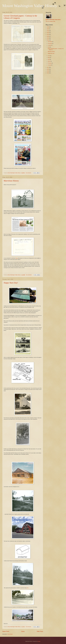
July (49, 47)
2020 (48, 36)
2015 (48, 71)
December (50, 42)
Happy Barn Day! (11, 283)
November (50, 43)
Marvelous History (11, 181)
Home (23, 631)
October (50, 45)
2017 (48, 67)
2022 (48, 33)
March (49, 61)
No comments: (29, 173)
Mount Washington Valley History (30, 6)
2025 (48, 27)
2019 (48, 38)
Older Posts (40, 631)
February (50, 63)
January (50, 65)
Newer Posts (6, 631)
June (49, 56)
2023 (48, 31)
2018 (48, 40)
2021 (48, 34)
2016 (48, 69)
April (49, 59)
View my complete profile (50, 21)
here (28, 588)
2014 (48, 73)
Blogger (39, 641)
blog (17, 258)
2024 (48, 29)
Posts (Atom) (10, 634)
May (49, 58)
